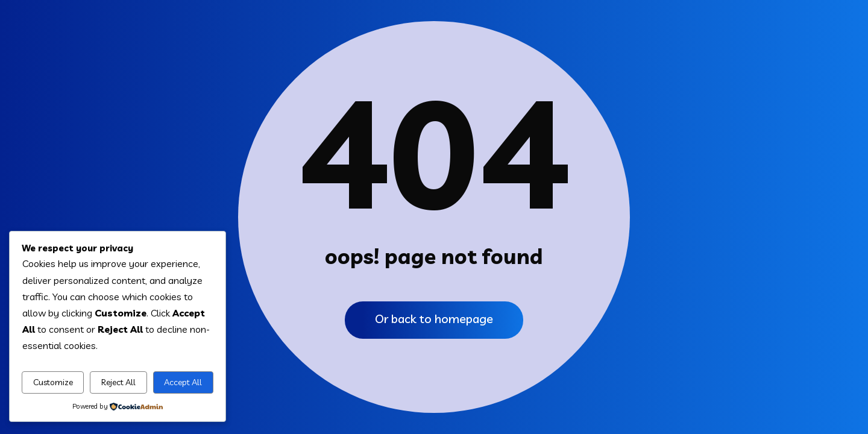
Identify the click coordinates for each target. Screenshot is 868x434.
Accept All (183, 382)
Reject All (118, 382)
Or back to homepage (434, 319)
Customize (53, 382)
